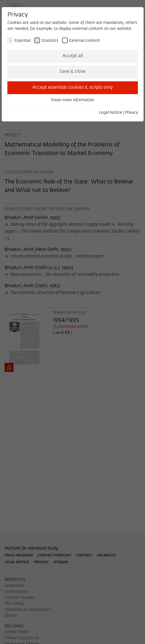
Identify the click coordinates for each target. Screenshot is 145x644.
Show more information (72, 100)
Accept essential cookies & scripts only (72, 88)
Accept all (73, 56)
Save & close (73, 72)
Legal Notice (111, 113)
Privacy (132, 113)
